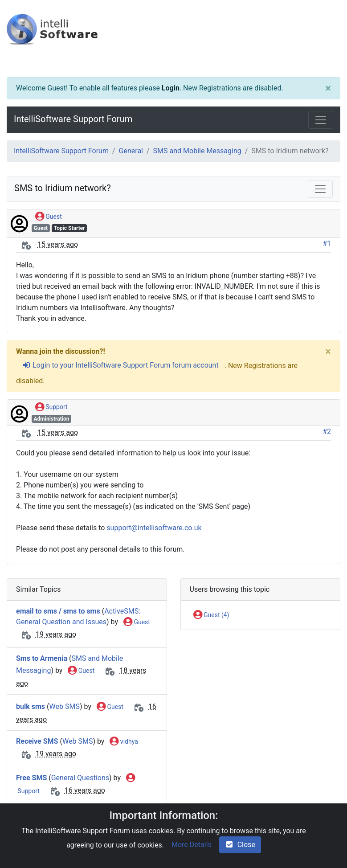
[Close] (328, 88)
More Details (192, 845)
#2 (327, 432)
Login (171, 88)
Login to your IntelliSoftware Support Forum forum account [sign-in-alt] (120, 365)
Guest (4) (211, 615)
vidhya (124, 742)
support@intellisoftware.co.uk (154, 528)
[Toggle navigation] (321, 120)
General (131, 151)
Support (51, 407)
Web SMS (65, 706)
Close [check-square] (240, 845)
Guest (49, 217)
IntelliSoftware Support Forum (73, 119)
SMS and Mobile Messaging (197, 151)
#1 (327, 244)
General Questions (80, 778)
